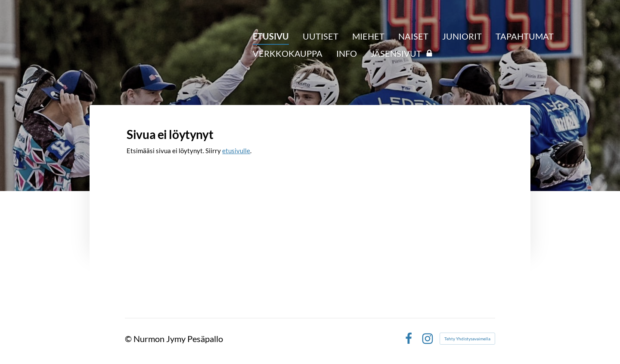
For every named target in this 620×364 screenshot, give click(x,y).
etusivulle (236, 151)
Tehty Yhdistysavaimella (467, 339)
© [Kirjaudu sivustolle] (129, 339)
